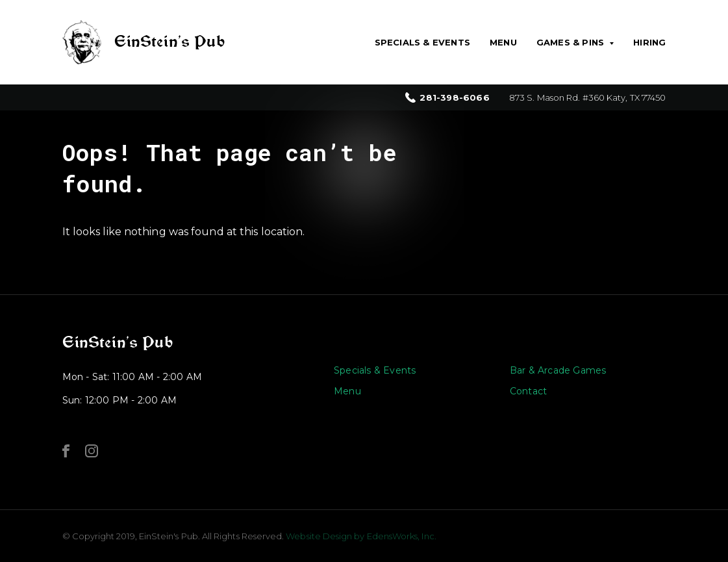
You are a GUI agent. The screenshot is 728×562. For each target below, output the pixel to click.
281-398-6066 (454, 98)
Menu (503, 42)
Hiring (649, 42)
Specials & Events (422, 42)
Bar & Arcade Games (558, 370)
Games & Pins (570, 42)
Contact (528, 391)
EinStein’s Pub (118, 342)
